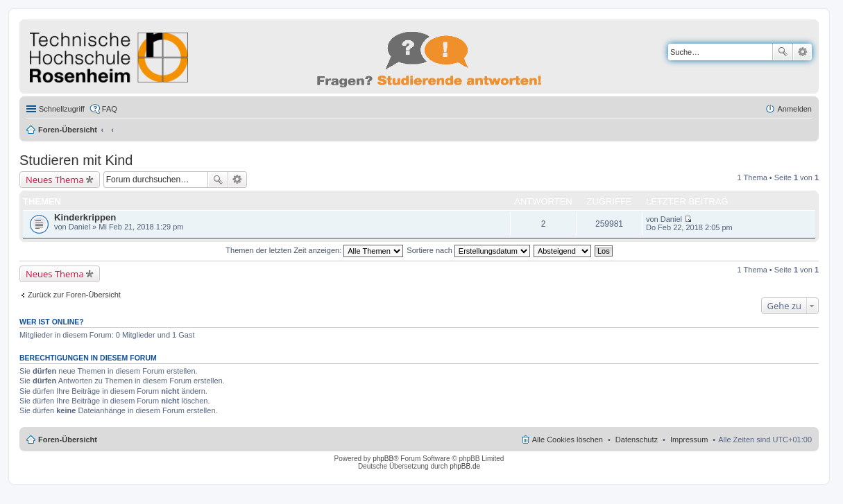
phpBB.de (465, 466)
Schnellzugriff (62, 109)
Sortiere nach (468, 250)
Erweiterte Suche (802, 52)
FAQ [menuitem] (110, 109)
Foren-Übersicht (68, 130)
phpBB (383, 459)
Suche (783, 52)
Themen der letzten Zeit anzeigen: (314, 250)
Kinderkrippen (85, 217)
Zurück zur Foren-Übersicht (74, 295)
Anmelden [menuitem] (794, 109)
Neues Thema (55, 180)
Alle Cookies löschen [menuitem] (568, 440)
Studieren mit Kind (76, 160)
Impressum (689, 440)
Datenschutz (637, 440)
